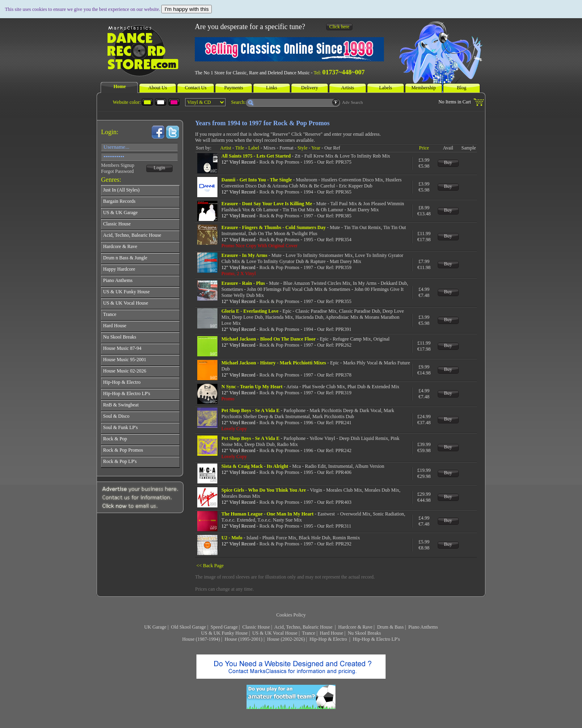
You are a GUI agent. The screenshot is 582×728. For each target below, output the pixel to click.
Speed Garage (224, 627)
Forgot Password (117, 171)
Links (271, 88)
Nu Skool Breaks (364, 633)
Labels (386, 88)
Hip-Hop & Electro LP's (376, 639)
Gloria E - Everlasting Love (250, 311)
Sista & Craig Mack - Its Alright (255, 466)
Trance (309, 633)
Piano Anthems (423, 627)
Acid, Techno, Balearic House (304, 627)
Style (303, 148)
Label (254, 148)
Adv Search (352, 102)
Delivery (310, 88)
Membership (424, 88)
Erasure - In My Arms (245, 255)
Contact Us (196, 88)
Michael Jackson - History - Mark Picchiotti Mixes (274, 363)
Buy (448, 162)
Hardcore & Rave (355, 627)
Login (159, 168)
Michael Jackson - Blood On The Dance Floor (269, 339)
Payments (234, 88)
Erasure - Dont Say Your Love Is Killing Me (267, 204)
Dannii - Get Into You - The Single (257, 180)
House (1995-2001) (244, 639)
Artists (348, 88)
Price (424, 148)
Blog (461, 88)
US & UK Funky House (225, 633)
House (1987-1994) (201, 639)
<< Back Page (210, 566)
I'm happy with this (187, 9)
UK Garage (155, 627)
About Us (158, 88)
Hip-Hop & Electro (329, 639)
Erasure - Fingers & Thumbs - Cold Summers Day (274, 227)
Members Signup (118, 165)
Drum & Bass (390, 627)
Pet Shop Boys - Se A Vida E (251, 410)
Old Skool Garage (189, 627)
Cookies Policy (291, 615)
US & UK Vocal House (275, 633)
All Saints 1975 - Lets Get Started (256, 156)
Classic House (256, 627)
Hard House (331, 633)
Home (120, 86)
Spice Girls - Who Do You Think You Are (264, 490)
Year (316, 148)
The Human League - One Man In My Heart (268, 514)
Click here (339, 27)
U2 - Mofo (232, 538)
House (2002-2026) (286, 639)
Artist (226, 148)
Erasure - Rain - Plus (243, 283)
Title (240, 148)
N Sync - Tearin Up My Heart (252, 387)
